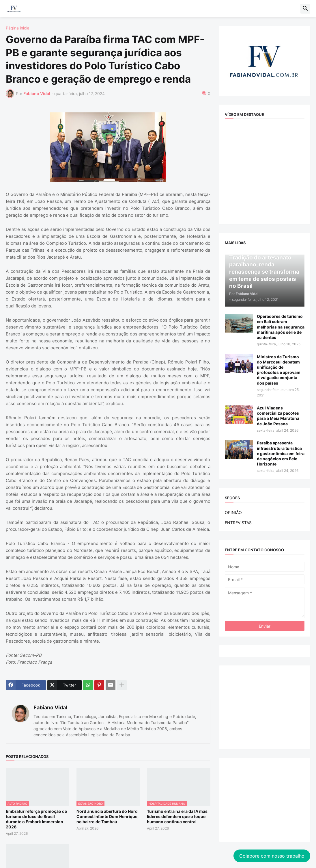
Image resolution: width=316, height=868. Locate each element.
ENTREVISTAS (238, 523)
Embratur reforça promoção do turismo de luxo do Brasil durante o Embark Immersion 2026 (37, 819)
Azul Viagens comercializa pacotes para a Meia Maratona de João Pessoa (278, 416)
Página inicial (18, 28)
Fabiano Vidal (50, 707)
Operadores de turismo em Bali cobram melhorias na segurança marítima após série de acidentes (281, 327)
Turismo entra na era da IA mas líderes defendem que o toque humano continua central (177, 816)
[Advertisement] (265, 707)
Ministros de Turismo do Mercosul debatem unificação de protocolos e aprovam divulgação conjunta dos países (279, 370)
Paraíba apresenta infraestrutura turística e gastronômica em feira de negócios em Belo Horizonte (281, 453)
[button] (305, 9)
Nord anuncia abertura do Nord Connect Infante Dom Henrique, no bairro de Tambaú (107, 816)
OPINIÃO (233, 512)
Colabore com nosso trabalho (266, 830)
